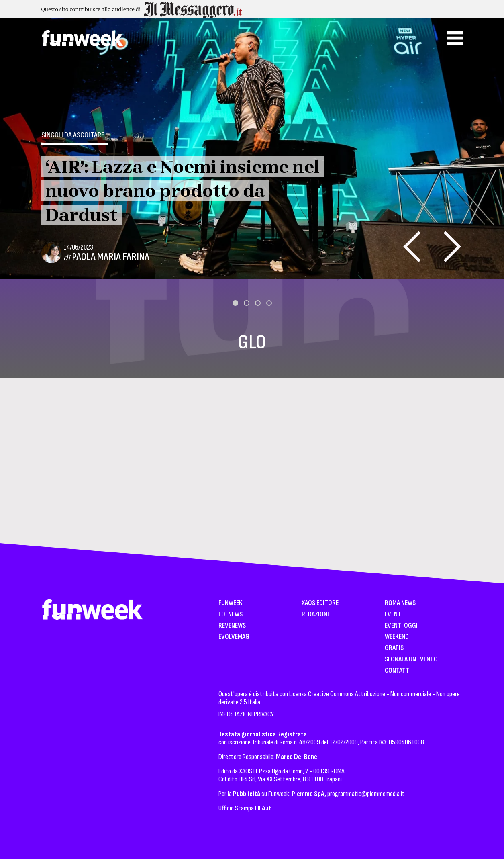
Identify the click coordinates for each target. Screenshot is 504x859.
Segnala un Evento (411, 660)
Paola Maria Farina (111, 257)
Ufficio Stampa (236, 808)
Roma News (400, 603)
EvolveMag (234, 637)
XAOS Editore (320, 603)
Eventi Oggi (401, 626)
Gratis (394, 648)
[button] (235, 303)
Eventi (394, 615)
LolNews (231, 615)
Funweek (231, 603)
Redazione (316, 615)
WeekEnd (397, 637)
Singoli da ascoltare (73, 135)
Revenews (232, 626)
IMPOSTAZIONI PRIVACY (246, 714)
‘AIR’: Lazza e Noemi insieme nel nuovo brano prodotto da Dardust (183, 191)
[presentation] (412, 246)
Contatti (398, 671)
